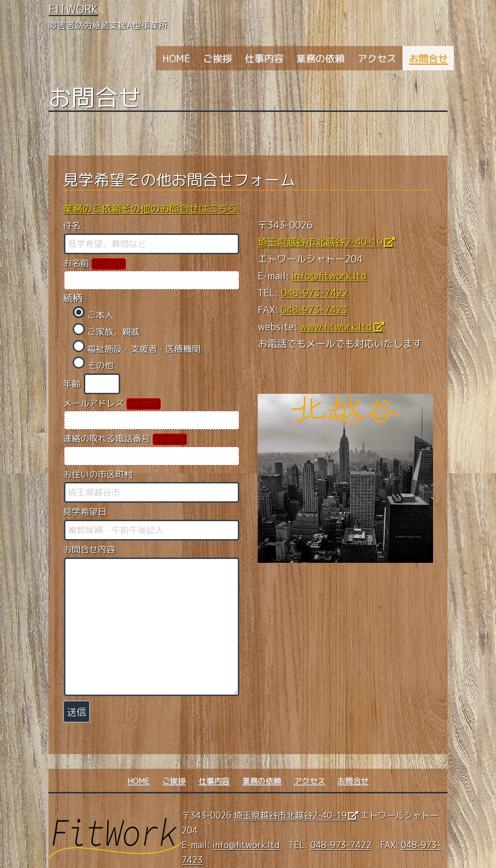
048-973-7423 (314, 310)
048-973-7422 (314, 293)
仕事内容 (264, 58)
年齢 (92, 384)
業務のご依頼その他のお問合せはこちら (150, 208)
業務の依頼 (320, 58)
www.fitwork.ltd (336, 326)
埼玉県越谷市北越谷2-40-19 (320, 242)
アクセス (377, 58)
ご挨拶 (217, 58)
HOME (176, 58)
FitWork (73, 9)
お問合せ (428, 58)
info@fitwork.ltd (329, 276)
